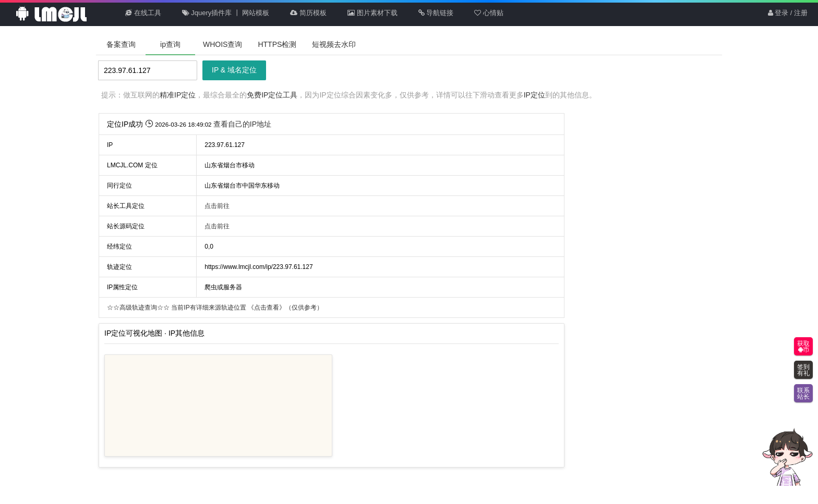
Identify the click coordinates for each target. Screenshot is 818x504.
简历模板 (308, 13)
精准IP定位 (178, 95)
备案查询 (121, 44)
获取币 (803, 347)
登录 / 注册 (788, 13)
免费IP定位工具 (272, 95)
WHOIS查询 (222, 44)
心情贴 (489, 13)
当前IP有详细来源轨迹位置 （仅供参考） (215, 308)
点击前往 (217, 206)
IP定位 (534, 95)
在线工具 (143, 13)
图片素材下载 (372, 13)
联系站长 (803, 394)
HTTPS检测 (277, 44)
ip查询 (170, 44)
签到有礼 (803, 370)
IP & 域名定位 (234, 70)
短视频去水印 (334, 44)
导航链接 (436, 13)
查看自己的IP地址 (242, 124)
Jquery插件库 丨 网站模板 (226, 13)
